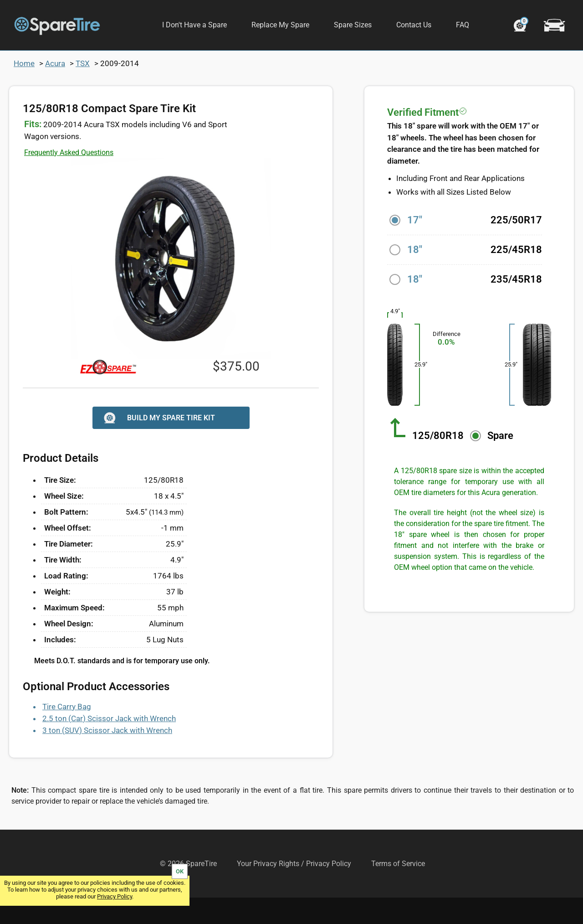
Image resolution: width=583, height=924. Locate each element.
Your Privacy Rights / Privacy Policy (294, 890)
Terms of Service (398, 890)
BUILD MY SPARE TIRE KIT (158, 444)
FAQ (463, 25)
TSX (83, 90)
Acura (55, 90)
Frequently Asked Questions (69, 179)
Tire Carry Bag (67, 733)
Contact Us (414, 25)
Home (24, 90)
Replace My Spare (280, 25)
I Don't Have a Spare (194, 25)
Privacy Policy (115, 896)
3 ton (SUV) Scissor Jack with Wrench (107, 757)
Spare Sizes (353, 25)
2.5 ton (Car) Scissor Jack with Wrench (109, 745)
